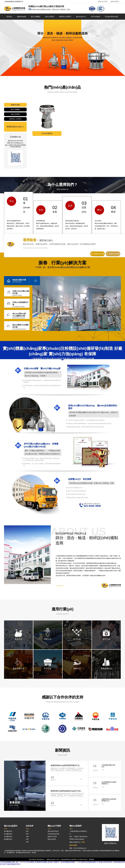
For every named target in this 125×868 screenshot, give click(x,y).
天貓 (27, 842)
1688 (27, 837)
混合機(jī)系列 (8, 837)
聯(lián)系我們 (115, 2)
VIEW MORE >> (60, 586)
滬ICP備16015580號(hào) (37, 859)
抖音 (27, 834)
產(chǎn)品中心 (81, 17)
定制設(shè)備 (97, 254)
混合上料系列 (50, 17)
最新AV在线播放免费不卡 (90, 862)
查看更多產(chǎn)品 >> (15, 127)
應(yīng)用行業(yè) (53, 831)
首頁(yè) (9, 17)
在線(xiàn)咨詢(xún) (113, 255)
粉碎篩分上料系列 (65, 17)
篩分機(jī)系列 (8, 834)
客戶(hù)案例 (95, 17)
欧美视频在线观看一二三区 (72, 862)
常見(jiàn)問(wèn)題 (111, 17)
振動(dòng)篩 (21, 17)
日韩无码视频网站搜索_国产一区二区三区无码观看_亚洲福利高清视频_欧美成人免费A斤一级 (31, 862)
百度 (27, 831)
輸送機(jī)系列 (8, 839)
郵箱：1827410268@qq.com (78, 848)
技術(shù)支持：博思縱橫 (87, 859)
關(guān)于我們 (103, 2)
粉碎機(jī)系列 (8, 831)
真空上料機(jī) (35, 17)
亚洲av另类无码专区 (106, 862)
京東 (27, 839)
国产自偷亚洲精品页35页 (12, 864)
